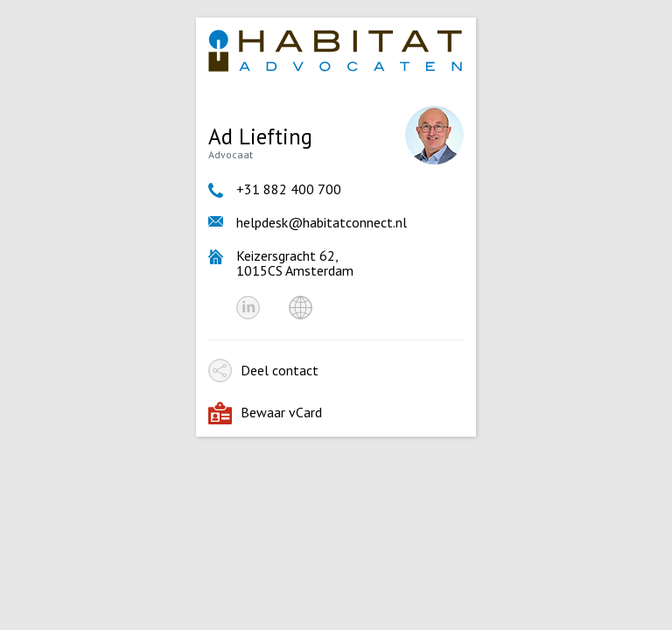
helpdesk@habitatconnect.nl (322, 222)
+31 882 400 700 (289, 189)
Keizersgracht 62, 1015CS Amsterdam (295, 263)
